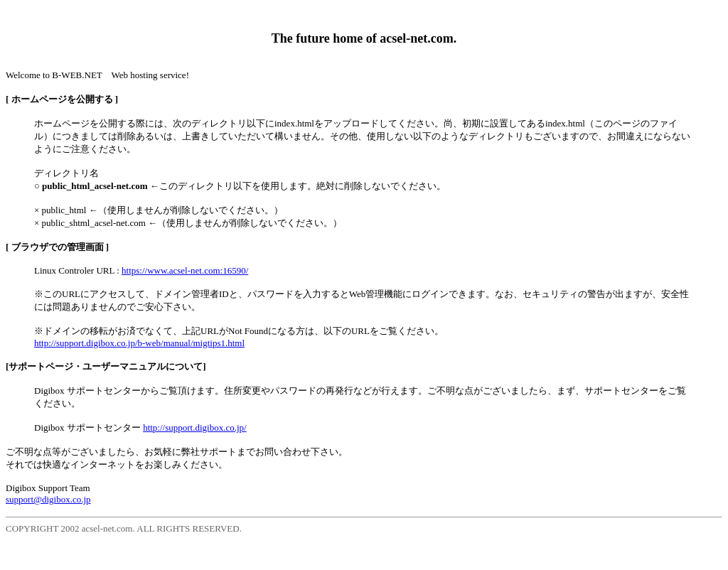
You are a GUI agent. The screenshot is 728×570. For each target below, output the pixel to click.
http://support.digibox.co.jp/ (195, 427)
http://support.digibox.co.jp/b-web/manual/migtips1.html (139, 343)
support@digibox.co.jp (48, 499)
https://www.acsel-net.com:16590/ (185, 270)
